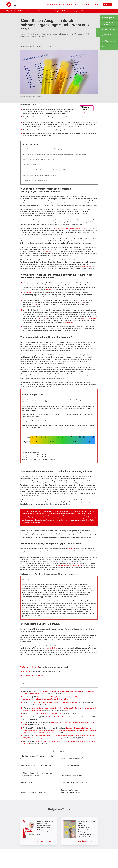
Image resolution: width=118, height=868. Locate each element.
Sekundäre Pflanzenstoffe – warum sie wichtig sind (37, 757)
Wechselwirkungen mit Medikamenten (34, 792)
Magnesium (29, 293)
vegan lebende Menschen (49, 252)
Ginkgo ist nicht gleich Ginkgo (71, 775)
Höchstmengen (51, 289)
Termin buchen (52, 5)
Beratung (62, 5)
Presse (95, 5)
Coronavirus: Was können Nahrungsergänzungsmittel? (71, 791)
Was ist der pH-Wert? (30, 165)
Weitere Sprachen (110, 41)
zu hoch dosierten (89, 533)
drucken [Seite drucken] (40, 46)
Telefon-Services (109, 29)
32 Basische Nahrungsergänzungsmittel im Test (47, 714)
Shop (76, 5)
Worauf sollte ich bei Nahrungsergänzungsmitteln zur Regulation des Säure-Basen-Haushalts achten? (55, 154)
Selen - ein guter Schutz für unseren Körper (36, 766)
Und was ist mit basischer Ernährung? (35, 180)
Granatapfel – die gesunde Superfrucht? (75, 783)
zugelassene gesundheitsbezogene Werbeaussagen (70, 228)
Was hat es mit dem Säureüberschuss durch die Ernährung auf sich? (45, 170)
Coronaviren (71, 549)
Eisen (35, 305)
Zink (28, 239)
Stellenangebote (107, 47)
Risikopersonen (69, 323)
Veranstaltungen (85, 5)
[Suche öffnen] (100, 4)
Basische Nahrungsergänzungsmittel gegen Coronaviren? (41, 175)
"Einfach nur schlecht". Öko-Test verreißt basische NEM (62, 717)
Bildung (70, 5)
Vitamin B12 (43, 319)
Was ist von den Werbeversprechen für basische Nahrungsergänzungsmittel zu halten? (50, 149)
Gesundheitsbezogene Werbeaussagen (71, 566)
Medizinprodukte (87, 266)
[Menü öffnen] (107, 5)
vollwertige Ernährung (52, 648)
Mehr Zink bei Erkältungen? (70, 766)
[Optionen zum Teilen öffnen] (48, 46)
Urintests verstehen (27, 671)
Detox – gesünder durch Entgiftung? (32, 675)
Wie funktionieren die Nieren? (30, 667)
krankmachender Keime (90, 319)
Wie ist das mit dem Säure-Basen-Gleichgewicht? (39, 159)
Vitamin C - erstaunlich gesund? (72, 758)
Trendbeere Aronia (27, 783)
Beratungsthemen (110, 18)
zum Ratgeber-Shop (44, 841)
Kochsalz (81, 302)
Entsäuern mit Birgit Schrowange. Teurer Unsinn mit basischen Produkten (55, 702)
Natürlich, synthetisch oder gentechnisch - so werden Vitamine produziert (36, 774)
